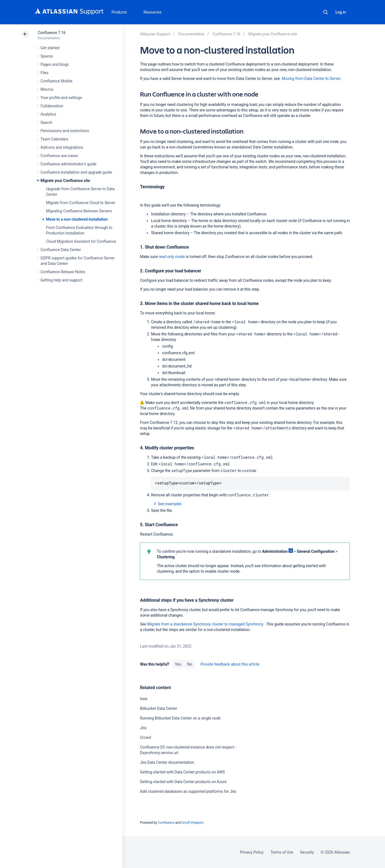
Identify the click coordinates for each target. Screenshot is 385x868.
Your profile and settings (61, 98)
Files (45, 73)
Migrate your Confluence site (65, 181)
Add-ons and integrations (62, 147)
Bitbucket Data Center (158, 708)
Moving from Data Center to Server (311, 79)
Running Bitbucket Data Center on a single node (180, 718)
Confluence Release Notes (63, 272)
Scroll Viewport (192, 823)
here (144, 699)
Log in (341, 12)
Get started (50, 48)
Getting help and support (62, 280)
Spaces (47, 56)
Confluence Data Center (61, 250)
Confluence (166, 823)
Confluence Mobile (57, 81)
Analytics (48, 114)
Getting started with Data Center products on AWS (182, 772)
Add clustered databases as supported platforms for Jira (188, 791)
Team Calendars (54, 139)
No (190, 664)
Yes (178, 664)
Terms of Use (282, 852)
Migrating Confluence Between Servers (79, 211)
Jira (143, 728)
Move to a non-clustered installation (77, 219)
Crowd (145, 737)
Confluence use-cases (59, 156)
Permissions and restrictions (65, 131)
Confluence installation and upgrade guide (76, 172)
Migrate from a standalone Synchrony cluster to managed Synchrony (205, 624)
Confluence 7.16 (52, 33)
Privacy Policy (252, 852)
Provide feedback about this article (230, 664)
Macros (47, 89)
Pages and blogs (55, 64)
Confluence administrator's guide (69, 164)
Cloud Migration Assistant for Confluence (81, 241)
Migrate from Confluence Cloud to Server (81, 203)
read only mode (172, 257)
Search (326, 12)
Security (307, 852)
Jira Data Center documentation (167, 762)
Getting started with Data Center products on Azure (183, 782)
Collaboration (52, 106)
